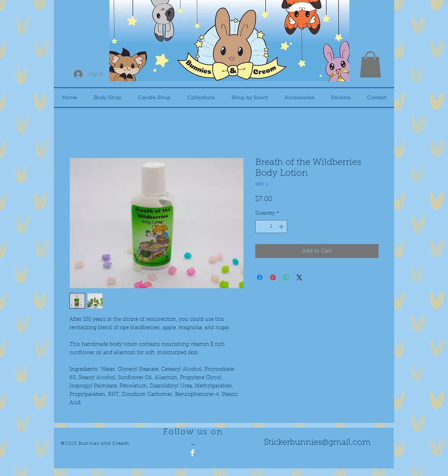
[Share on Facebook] (260, 277)
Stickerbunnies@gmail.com (317, 443)
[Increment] (282, 227)
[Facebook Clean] (192, 453)
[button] (370, 64)
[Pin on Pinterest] (273, 277)
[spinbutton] (271, 227)
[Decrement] (261, 227)
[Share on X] (299, 277)
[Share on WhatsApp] (286, 277)
